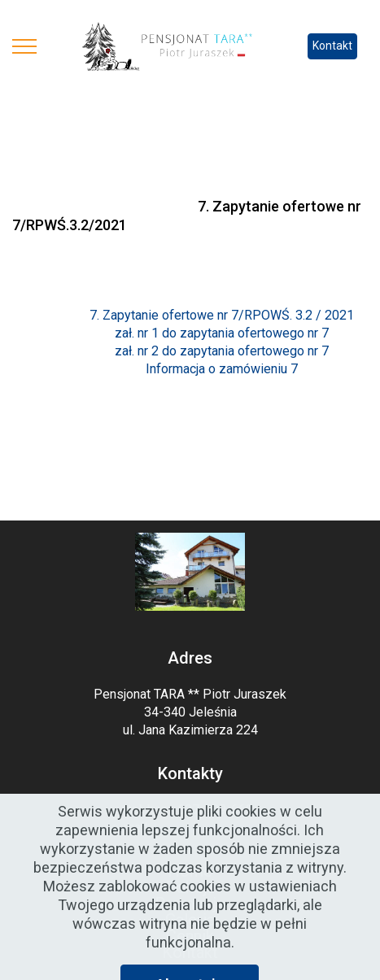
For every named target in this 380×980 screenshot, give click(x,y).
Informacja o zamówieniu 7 (222, 369)
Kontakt (332, 46)
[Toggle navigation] (25, 46)
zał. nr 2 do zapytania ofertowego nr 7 (222, 351)
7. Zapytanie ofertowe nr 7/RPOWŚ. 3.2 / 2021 (222, 315)
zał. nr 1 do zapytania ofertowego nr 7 (222, 333)
